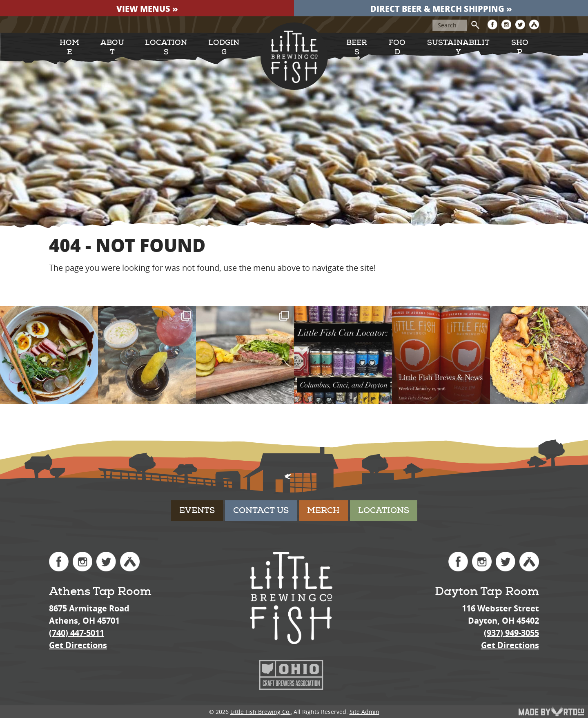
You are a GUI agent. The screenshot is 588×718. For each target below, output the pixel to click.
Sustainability (458, 47)
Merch (323, 510)
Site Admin (364, 712)
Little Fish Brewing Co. (261, 712)
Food (397, 47)
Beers (357, 47)
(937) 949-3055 (511, 633)
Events (197, 510)
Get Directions (78, 645)
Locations (166, 47)
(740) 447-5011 (77, 633)
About (112, 47)
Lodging (224, 47)
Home (69, 47)
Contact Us (261, 510)
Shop (520, 47)
